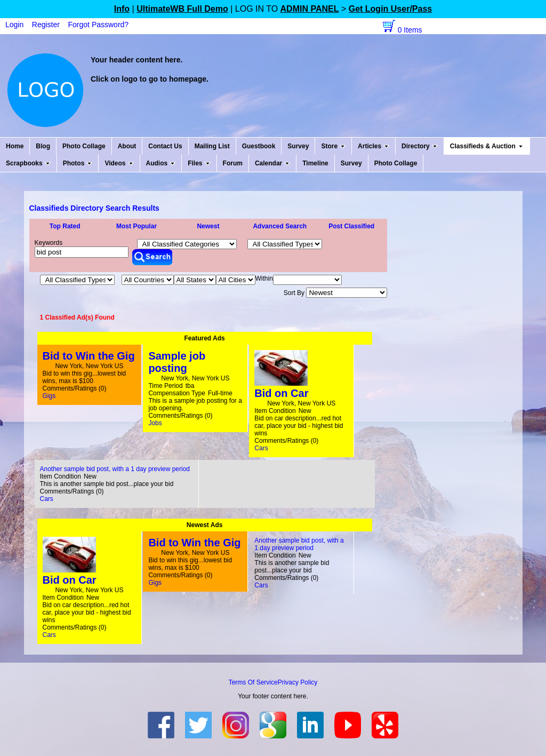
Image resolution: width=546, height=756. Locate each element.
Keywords (49, 243)
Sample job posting (177, 362)
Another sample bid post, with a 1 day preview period (115, 469)
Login (14, 25)
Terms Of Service (253, 682)
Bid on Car (281, 393)
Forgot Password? (99, 25)
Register (46, 25)
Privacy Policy (298, 682)
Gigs (49, 396)
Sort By (336, 293)
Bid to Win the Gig (89, 356)
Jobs (155, 423)
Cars (261, 448)
